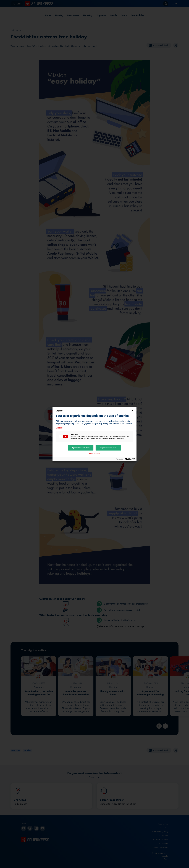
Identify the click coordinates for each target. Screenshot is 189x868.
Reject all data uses (108, 448)
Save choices (94, 454)
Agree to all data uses (81, 448)
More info (60, 428)
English (60, 411)
